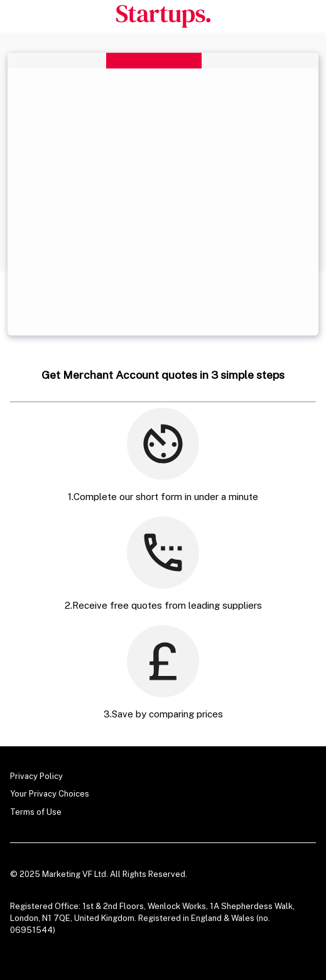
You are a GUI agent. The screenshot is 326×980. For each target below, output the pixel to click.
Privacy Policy (36, 776)
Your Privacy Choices (50, 794)
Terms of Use (36, 812)
